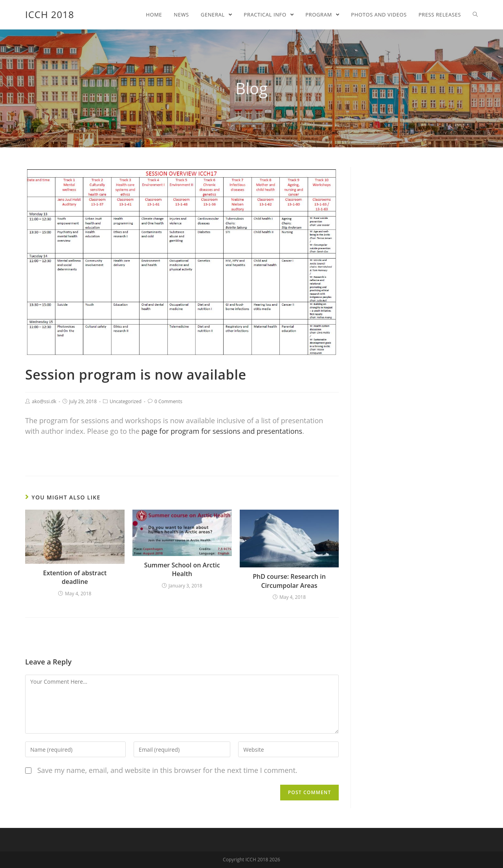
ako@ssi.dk (44, 401)
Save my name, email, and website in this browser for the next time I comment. (167, 770)
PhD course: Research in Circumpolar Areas (289, 581)
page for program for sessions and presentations (222, 431)
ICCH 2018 (50, 14)
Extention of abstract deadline (75, 577)
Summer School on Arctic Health (182, 569)
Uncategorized (126, 401)
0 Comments (168, 401)
